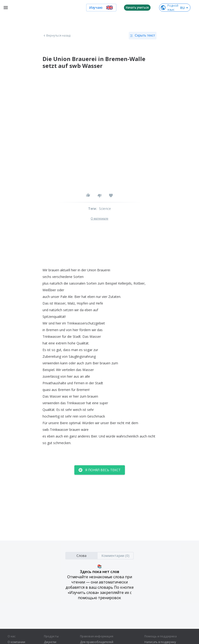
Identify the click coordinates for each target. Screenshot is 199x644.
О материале (99, 219)
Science (105, 209)
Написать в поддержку (160, 642)
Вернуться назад (57, 36)
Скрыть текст (143, 36)
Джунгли (50, 642)
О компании (16, 642)
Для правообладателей (97, 642)
